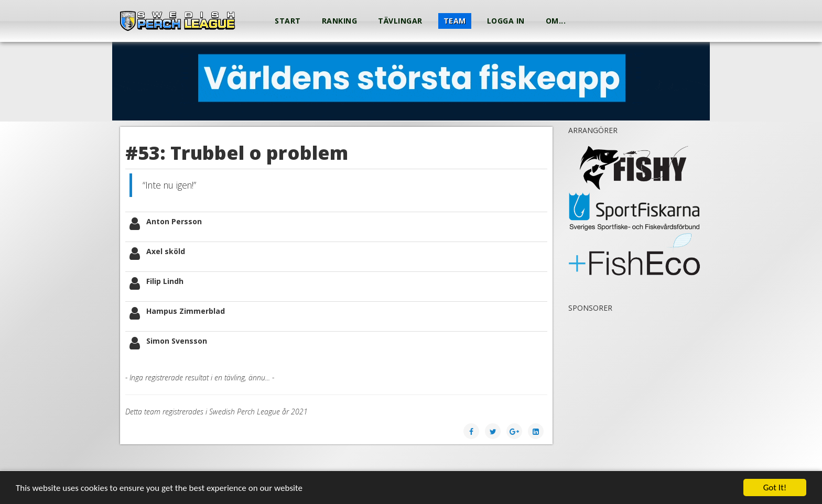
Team (455, 21)
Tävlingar (400, 21)
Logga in (506, 21)
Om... (556, 21)
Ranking (340, 21)
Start (288, 21)
